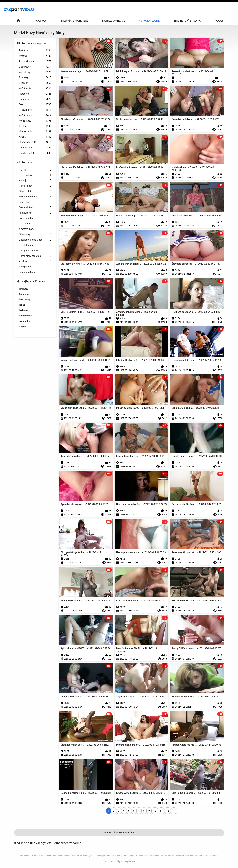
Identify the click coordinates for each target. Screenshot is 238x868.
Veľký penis (35, 88)
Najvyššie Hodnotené (75, 21)
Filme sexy (35, 234)
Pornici (35, 170)
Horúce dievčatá (35, 142)
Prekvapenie (35, 110)
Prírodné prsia (35, 61)
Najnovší (42, 21)
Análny (35, 137)
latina (22, 305)
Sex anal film (35, 208)
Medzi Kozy (35, 121)
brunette (24, 289)
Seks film (35, 202)
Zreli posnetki (35, 267)
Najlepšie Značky (33, 281)
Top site (27, 162)
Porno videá (108, 861)
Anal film (35, 261)
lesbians (24, 310)
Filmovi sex (35, 213)
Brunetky (35, 78)
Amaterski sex (35, 229)
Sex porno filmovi (35, 197)
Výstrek (35, 56)
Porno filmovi (35, 186)
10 (155, 811)
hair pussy (25, 300)
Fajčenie (35, 51)
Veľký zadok (35, 115)
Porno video (35, 175)
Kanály (219, 21)
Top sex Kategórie (34, 43)
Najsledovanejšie (114, 21)
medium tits (25, 316)
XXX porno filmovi (35, 251)
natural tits (25, 321)
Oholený (35, 126)
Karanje (35, 181)
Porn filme (35, 224)
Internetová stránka (187, 21)
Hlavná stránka (18, 21)
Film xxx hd (35, 191)
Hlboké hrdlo (35, 131)
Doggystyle (35, 67)
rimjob (23, 326)
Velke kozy (35, 72)
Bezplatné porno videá (35, 240)
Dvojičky (35, 83)
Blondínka (35, 99)
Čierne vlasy (35, 148)
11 (161, 811)
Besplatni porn (35, 245)
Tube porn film (35, 218)
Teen (35, 104)
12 (168, 811)
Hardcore (35, 94)
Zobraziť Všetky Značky (119, 833)
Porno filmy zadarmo (35, 256)
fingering (24, 294)
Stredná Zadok (35, 153)
